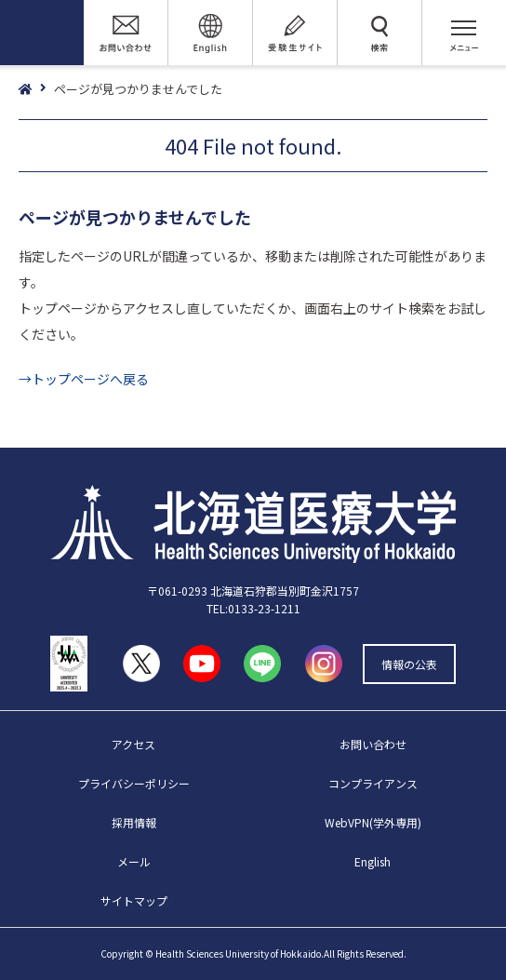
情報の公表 (409, 664)
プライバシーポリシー (134, 783)
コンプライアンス (373, 783)
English (373, 861)
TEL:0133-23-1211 (253, 608)
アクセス (133, 744)
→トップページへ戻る (84, 379)
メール (134, 861)
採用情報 (134, 822)
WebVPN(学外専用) (373, 822)
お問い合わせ (373, 744)
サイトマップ (134, 900)
